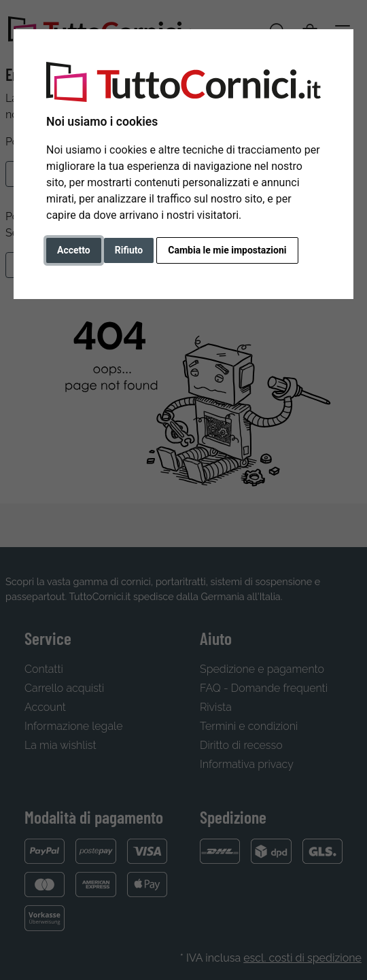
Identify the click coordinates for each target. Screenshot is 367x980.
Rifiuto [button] (129, 250)
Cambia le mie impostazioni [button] (227, 250)
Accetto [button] (74, 250)
